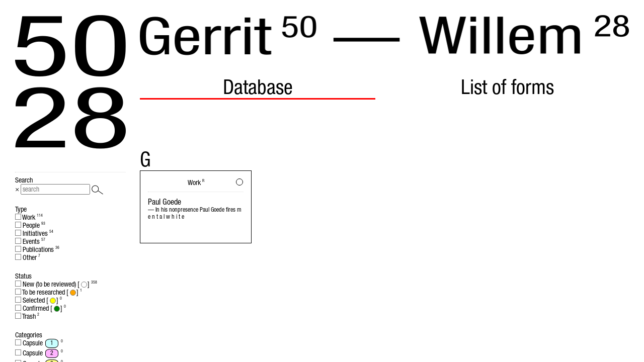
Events (30, 241)
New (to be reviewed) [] (56, 284)
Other (28, 257)
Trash (27, 316)
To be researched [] (49, 292)
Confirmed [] (41, 308)
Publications (37, 249)
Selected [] (38, 300)
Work (29, 217)
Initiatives (34, 233)
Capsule (39, 343)
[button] (239, 182)
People (30, 225)
